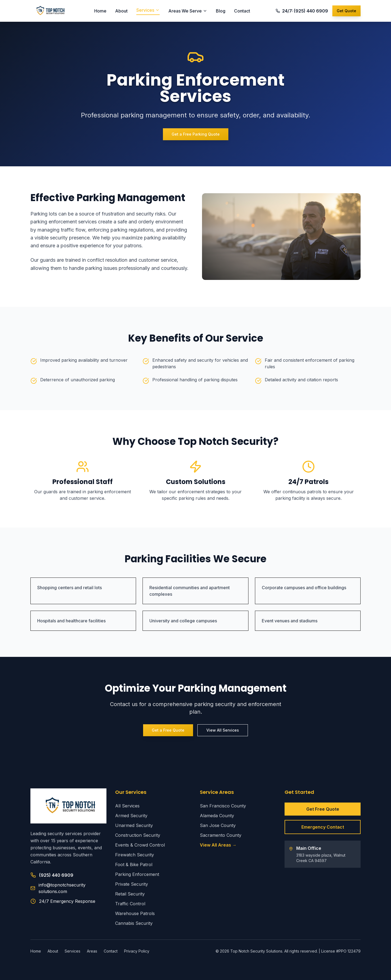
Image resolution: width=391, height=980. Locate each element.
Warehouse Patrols (135, 913)
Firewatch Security (135, 855)
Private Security (132, 884)
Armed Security (131, 816)
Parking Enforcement (137, 874)
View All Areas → (218, 845)
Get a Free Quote (168, 730)
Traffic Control (130, 904)
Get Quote (346, 11)
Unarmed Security (134, 825)
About (121, 11)
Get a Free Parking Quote (196, 134)
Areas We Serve (188, 11)
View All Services (223, 730)
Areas (92, 951)
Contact (242, 11)
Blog (221, 11)
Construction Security (138, 835)
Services (148, 10)
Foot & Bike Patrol (134, 864)
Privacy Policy (137, 951)
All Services (127, 806)
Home (100, 11)
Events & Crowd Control (140, 845)
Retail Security (130, 894)
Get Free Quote (323, 809)
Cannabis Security (134, 923)
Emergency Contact (323, 827)
